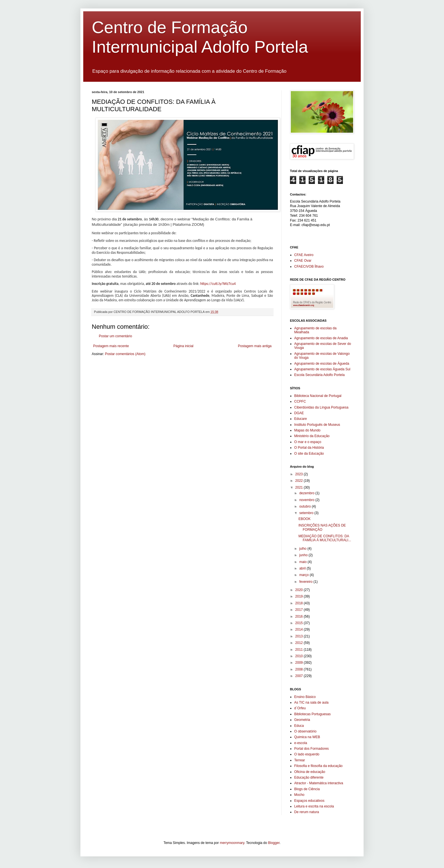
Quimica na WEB (307, 737)
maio (303, 562)
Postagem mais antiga (255, 346)
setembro (307, 513)
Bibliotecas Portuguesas (312, 714)
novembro (307, 500)
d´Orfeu (300, 708)
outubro (306, 506)
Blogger (274, 843)
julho (303, 549)
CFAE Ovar (303, 261)
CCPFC (300, 401)
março (305, 575)
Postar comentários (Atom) (125, 354)
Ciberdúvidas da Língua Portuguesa (321, 407)
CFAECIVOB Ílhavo (309, 267)
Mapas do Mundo (307, 430)
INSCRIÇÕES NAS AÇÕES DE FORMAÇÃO (322, 527)
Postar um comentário (115, 336)
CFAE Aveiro (304, 255)
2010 (300, 656)
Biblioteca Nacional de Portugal (318, 396)
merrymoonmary (232, 843)
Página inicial (183, 346)
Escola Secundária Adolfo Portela (319, 375)
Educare (301, 419)
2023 (300, 474)
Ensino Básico (305, 697)
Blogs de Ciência (307, 789)
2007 (300, 676)
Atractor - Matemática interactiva (319, 783)
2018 (300, 603)
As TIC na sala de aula (311, 702)
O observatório (305, 731)
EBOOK (305, 519)
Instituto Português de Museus (317, 425)
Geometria (302, 720)
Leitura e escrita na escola (314, 806)
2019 (300, 596)
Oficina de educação (310, 772)
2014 (300, 629)
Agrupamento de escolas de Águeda (322, 364)
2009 (300, 663)
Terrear (300, 760)
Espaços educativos (309, 801)
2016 (300, 616)
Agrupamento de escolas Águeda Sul (322, 369)
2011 (300, 650)
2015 (300, 623)
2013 (300, 636)
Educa (299, 726)
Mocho (299, 795)
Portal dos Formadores (311, 749)
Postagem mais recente (111, 346)
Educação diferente (309, 777)
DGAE (299, 413)
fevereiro (306, 582)
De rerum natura (307, 812)
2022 (300, 481)
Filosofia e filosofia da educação (318, 766)
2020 (300, 590)
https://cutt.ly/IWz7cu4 (218, 284)
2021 (300, 487)
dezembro (307, 493)
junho (304, 555)
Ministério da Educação (312, 436)
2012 (300, 643)
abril (303, 568)
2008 (300, 669)
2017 (300, 610)
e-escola (301, 743)
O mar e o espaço (308, 442)
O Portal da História (309, 448)
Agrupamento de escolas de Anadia (321, 338)
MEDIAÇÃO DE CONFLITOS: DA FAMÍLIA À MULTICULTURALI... (325, 538)
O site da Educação (309, 454)
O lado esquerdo (307, 754)
